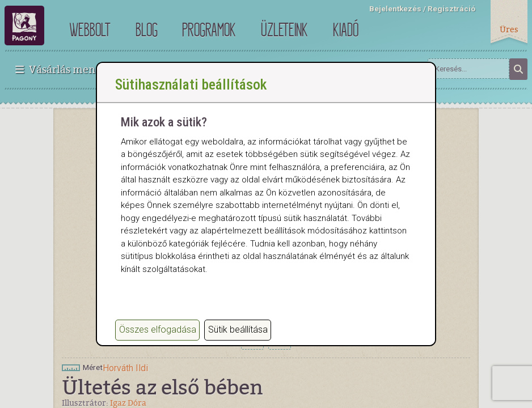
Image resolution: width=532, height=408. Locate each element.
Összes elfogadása (158, 330)
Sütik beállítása (238, 330)
